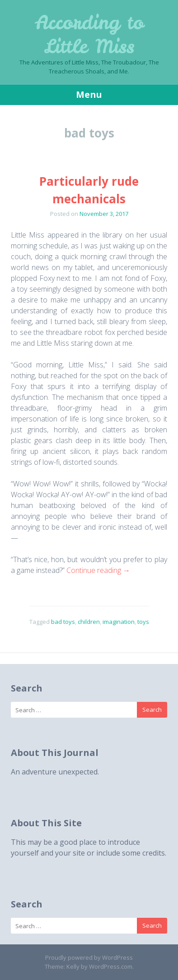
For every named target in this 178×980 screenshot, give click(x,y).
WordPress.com (111, 966)
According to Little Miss (89, 34)
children (89, 622)
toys (143, 622)
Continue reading (98, 570)
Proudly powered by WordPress (89, 957)
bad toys (63, 622)
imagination (119, 622)
